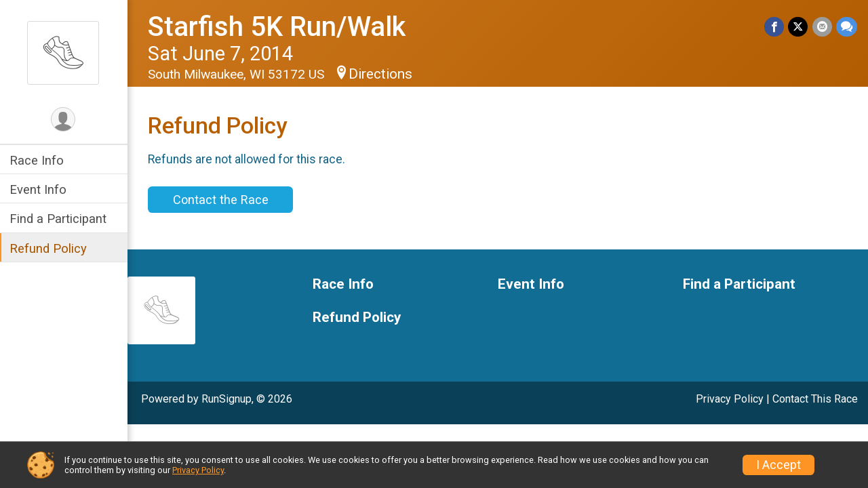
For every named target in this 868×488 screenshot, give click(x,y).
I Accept (778, 465)
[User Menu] (65, 120)
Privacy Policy (730, 399)
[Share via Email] (822, 27)
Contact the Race (221, 200)
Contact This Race (815, 399)
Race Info (38, 160)
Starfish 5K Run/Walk (278, 27)
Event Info (39, 189)
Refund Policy (50, 248)
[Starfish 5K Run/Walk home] (64, 52)
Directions (382, 74)
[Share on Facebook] (775, 27)
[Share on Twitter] (798, 27)
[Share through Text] (847, 27)
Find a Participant (59, 219)
